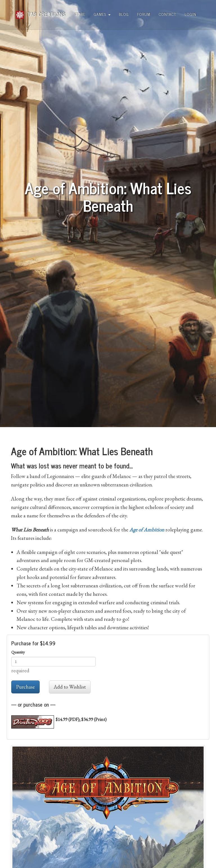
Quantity (18, 652)
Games (102, 14)
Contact (168, 14)
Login (191, 14)
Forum (144, 14)
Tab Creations (40, 12)
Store (80, 14)
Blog (124, 14)
